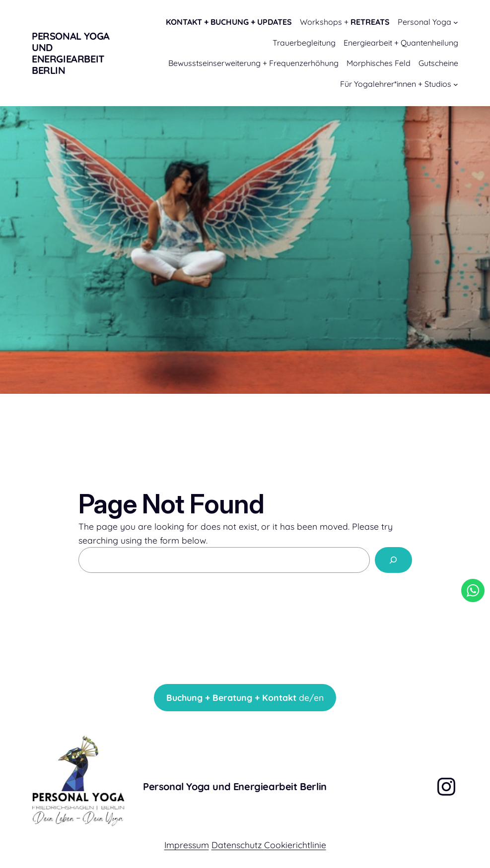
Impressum (187, 845)
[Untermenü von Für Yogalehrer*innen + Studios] (456, 84)
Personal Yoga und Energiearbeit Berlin (71, 53)
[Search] (393, 560)
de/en (245, 697)
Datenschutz (238, 845)
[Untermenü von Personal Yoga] (456, 22)
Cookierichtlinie (295, 845)
